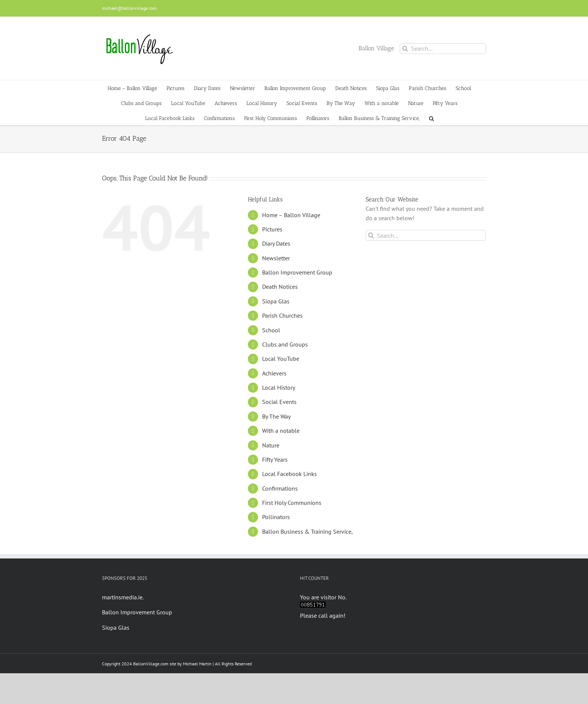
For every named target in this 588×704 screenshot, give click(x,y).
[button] (431, 118)
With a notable (281, 431)
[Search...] (443, 49)
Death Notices (280, 287)
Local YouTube (281, 359)
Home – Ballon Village (291, 215)
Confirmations (280, 488)
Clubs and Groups (285, 344)
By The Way (276, 416)
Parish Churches (282, 315)
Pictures (272, 229)
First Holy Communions (292, 503)
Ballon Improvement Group (297, 272)
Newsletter (276, 258)
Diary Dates (276, 243)
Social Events (279, 402)
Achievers (274, 373)
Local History (279, 387)
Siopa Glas (276, 301)
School (271, 330)
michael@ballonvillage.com (129, 8)
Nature (271, 445)
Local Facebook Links (289, 474)
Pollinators (276, 517)
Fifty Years (275, 459)
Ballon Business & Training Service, (307, 531)
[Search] (405, 49)
